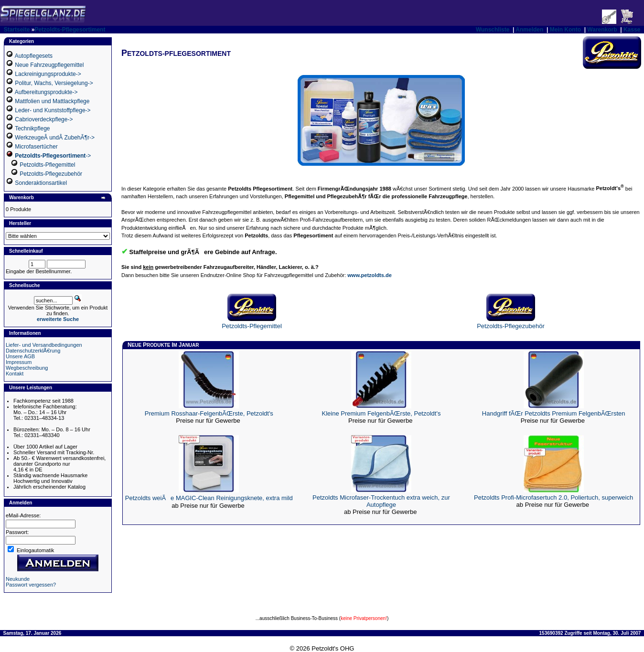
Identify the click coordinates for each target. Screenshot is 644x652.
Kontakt (15, 374)
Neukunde (18, 579)
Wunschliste (493, 30)
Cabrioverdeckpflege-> (44, 119)
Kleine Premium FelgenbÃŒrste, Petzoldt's (381, 413)
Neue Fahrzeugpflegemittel (49, 65)
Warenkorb (602, 30)
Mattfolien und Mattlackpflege (52, 101)
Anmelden (529, 30)
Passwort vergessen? (31, 585)
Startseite (17, 30)
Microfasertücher (36, 147)
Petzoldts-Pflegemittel (47, 165)
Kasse (632, 30)
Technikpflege (32, 128)
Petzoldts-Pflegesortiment (70, 30)
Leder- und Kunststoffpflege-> (53, 110)
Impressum (19, 362)
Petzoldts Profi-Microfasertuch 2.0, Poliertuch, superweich (553, 497)
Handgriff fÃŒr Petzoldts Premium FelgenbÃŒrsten (554, 413)
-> (53, 156)
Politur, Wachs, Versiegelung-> (54, 83)
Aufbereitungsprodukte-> (46, 92)
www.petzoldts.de (370, 275)
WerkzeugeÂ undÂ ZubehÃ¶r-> (55, 138)
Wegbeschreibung (27, 368)
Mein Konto (565, 30)
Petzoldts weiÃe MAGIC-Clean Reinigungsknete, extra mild (209, 498)
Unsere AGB (20, 356)
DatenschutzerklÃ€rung (33, 351)
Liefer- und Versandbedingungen (44, 345)
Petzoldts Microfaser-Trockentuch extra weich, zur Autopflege (381, 501)
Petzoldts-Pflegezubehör (51, 174)
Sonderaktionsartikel (41, 183)
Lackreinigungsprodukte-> (48, 74)
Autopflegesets (34, 56)
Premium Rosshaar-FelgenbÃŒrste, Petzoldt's (209, 413)
